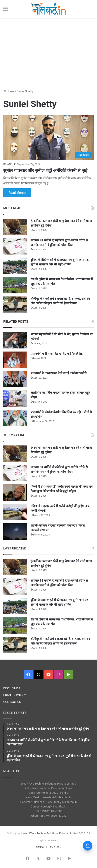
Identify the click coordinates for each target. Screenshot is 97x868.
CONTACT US (12, 702)
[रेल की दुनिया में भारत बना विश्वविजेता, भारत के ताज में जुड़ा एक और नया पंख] (15, 285)
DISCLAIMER (12, 688)
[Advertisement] (48, 53)
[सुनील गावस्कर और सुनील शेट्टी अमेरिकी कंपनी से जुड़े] (48, 137)
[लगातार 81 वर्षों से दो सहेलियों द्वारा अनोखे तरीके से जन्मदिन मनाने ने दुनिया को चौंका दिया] (15, 246)
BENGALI (41, 847)
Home (9, 91)
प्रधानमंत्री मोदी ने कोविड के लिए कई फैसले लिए (57, 354)
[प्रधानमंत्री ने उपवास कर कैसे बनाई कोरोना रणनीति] (15, 379)
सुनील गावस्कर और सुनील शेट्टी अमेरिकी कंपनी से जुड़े (45, 170)
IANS (10, 164)
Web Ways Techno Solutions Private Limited (51, 833)
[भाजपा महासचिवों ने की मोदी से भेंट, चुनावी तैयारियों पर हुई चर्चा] (15, 340)
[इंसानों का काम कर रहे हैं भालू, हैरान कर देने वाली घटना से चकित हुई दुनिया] (15, 227)
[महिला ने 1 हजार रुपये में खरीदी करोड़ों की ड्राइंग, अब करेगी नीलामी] (15, 512)
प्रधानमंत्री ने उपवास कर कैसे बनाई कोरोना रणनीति (59, 373)
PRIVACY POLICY (15, 695)
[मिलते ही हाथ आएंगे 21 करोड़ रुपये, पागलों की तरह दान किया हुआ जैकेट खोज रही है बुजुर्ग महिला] (15, 493)
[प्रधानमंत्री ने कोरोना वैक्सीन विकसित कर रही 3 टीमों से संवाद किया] (15, 418)
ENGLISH (56, 847)
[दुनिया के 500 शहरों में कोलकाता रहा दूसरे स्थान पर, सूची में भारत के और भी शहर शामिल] (15, 266)
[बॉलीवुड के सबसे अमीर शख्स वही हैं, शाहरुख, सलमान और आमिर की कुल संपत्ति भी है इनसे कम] (15, 305)
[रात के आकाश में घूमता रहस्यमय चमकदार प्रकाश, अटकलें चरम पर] (15, 531)
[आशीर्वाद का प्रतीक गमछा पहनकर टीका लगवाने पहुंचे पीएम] (15, 399)
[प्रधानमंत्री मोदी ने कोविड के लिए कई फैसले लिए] (15, 360)
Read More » (17, 193)
